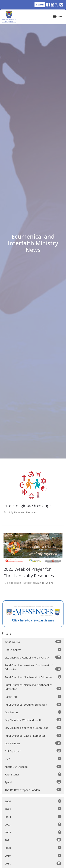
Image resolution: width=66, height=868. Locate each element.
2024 (33, 817)
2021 (33, 840)
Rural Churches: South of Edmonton (33, 704)
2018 (33, 863)
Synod (33, 782)
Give (33, 759)
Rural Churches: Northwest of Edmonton (33, 677)
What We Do (33, 642)
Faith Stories (33, 774)
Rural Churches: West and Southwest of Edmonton (33, 667)
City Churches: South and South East (33, 728)
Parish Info (33, 697)
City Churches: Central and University (33, 657)
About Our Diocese (33, 767)
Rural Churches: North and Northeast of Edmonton (33, 687)
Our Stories (33, 712)
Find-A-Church (33, 650)
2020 (33, 848)
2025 (33, 809)
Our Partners (33, 743)
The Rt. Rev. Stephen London (33, 790)
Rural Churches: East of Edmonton (33, 736)
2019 (33, 855)
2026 (33, 801)
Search (40, 5)
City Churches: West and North (33, 720)
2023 (33, 824)
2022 (33, 832)
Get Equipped (33, 751)
